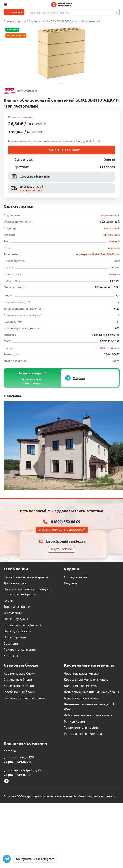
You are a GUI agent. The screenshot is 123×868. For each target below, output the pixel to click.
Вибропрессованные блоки (24, 698)
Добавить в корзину (64, 150)
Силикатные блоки (18, 679)
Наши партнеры (15, 637)
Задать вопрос (61, 549)
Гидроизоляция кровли (81, 698)
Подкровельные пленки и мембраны (92, 692)
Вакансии (11, 643)
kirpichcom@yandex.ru (66, 541)
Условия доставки (32, 190)
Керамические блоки (19, 673)
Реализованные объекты (22, 625)
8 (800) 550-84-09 (66, 522)
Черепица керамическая (82, 673)
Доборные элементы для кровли (88, 715)
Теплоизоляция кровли (81, 727)
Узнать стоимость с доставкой (62, 530)
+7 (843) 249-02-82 (18, 762)
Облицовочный (75, 577)
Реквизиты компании (20, 649)
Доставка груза (15, 583)
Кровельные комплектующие (86, 679)
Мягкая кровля (75, 721)
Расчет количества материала (26, 577)
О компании (13, 613)
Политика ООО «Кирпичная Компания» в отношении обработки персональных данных (60, 796)
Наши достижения (17, 631)
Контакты (11, 655)
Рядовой (70, 583)
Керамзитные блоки (19, 685)
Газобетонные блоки (19, 692)
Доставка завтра (16, 35)
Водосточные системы (81, 685)
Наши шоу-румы (16, 619)
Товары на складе (17, 606)
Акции (8, 600)
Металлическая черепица (83, 733)
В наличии (12, 30)
